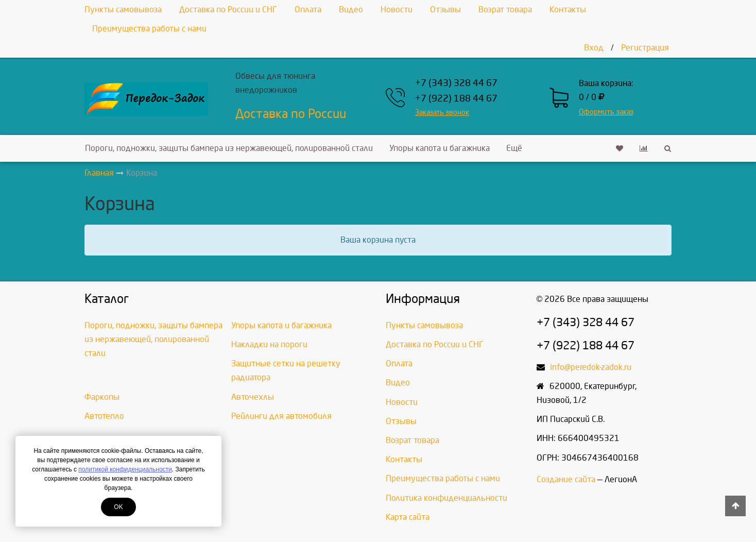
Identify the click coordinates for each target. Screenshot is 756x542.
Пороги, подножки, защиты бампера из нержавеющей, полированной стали (229, 148)
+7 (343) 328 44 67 (456, 83)
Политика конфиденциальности (446, 498)
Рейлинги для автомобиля (281, 416)
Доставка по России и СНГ (228, 10)
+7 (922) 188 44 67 (456, 99)
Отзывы (445, 10)
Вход (594, 48)
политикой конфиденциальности (125, 469)
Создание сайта (566, 479)
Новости (397, 10)
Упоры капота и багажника (440, 148)
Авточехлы (253, 397)
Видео (351, 10)
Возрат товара (505, 10)
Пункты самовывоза (123, 10)
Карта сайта (408, 517)
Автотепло (104, 416)
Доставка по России (291, 114)
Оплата (308, 10)
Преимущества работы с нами (149, 29)
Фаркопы (102, 397)
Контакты (568, 10)
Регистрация (645, 48)
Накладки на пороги (269, 344)
